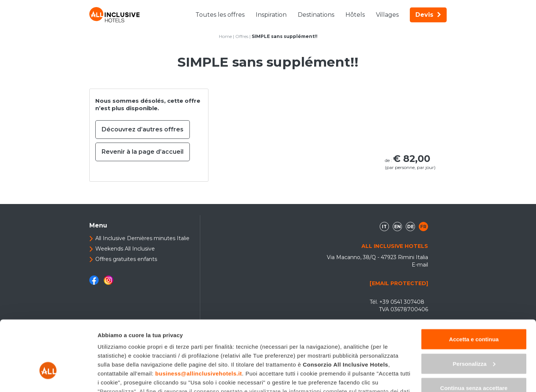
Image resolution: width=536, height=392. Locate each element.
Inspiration (271, 15)
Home (225, 36)
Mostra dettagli (118, 377)
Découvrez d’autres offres (143, 129)
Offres (242, 36)
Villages (387, 15)
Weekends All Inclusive (125, 249)
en (398, 227)
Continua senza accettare (474, 336)
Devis (428, 15)
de (411, 227)
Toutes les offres (220, 15)
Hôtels (355, 15)
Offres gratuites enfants (126, 259)
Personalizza (474, 312)
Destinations (316, 15)
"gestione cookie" (151, 349)
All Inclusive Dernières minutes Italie (142, 238)
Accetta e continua (474, 288)
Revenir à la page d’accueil (143, 152)
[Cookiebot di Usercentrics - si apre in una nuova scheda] (48, 377)
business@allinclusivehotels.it (199, 322)
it (384, 227)
